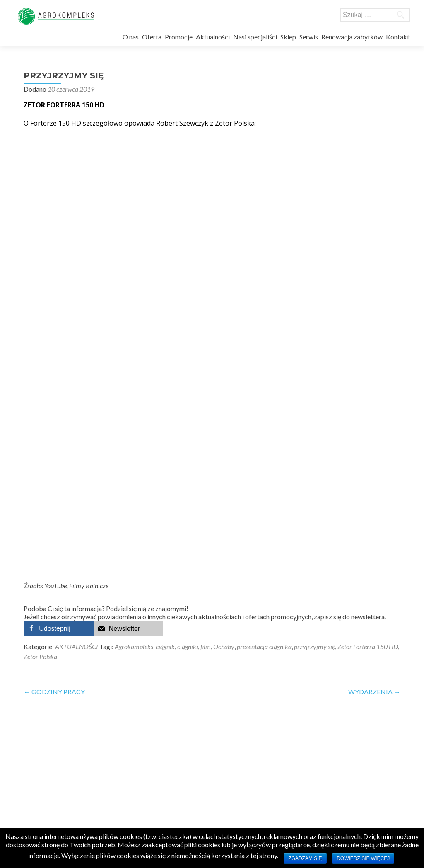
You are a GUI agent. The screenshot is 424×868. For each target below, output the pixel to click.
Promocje (179, 37)
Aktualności (213, 37)
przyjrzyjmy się (314, 644)
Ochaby (224, 644)
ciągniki (188, 644)
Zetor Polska (40, 654)
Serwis (309, 37)
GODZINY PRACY (54, 690)
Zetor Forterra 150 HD (368, 644)
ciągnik (165, 644)
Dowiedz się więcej (363, 858)
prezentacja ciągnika (264, 644)
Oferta (152, 37)
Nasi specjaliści (255, 37)
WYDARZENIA (374, 690)
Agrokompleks (134, 644)
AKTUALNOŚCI (77, 644)
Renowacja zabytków (352, 37)
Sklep (288, 37)
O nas (131, 37)
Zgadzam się (305, 858)
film (206, 644)
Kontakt (398, 37)
